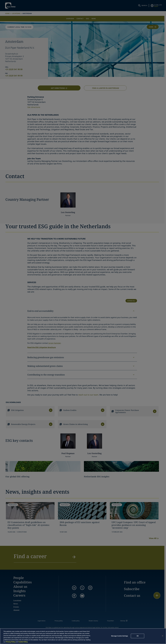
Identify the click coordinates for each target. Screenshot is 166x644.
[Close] (163, 636)
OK (138, 636)
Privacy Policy (11, 642)
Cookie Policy (23, 642)
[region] (83, 636)
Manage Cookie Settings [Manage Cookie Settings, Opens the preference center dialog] (120, 636)
